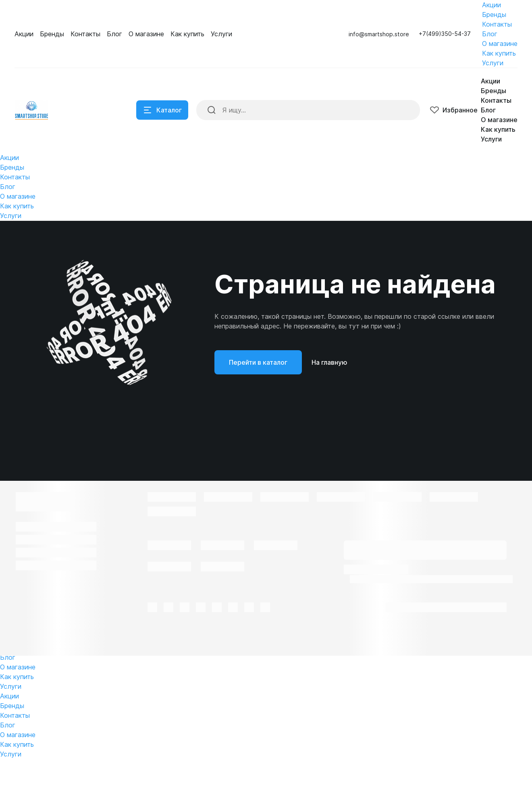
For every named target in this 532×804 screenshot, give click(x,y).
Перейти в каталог (258, 407)
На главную (329, 407)
